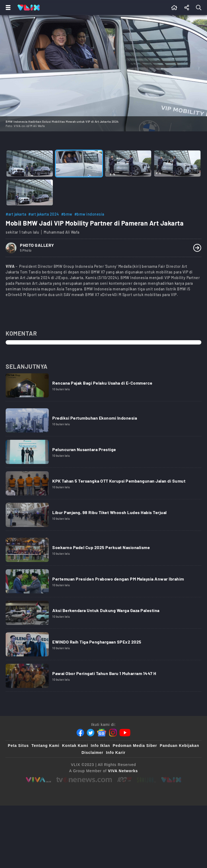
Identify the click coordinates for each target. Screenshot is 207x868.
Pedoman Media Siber (135, 746)
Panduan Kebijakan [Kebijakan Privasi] (180, 746)
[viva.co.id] (38, 780)
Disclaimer (92, 753)
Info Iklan (100, 746)
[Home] (29, 8)
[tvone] (84, 780)
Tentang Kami (46, 746)
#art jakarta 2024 (44, 214)
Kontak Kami (75, 746)
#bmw (67, 214)
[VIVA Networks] (123, 771)
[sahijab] (146, 780)
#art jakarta (16, 214)
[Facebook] (80, 733)
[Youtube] (125, 733)
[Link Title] (103, 387)
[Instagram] (113, 733)
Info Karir (116, 753)
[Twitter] (91, 733)
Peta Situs (18, 746)
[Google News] (102, 733)
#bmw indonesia (89, 214)
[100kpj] (124, 780)
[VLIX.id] (171, 780)
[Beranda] (174, 8)
